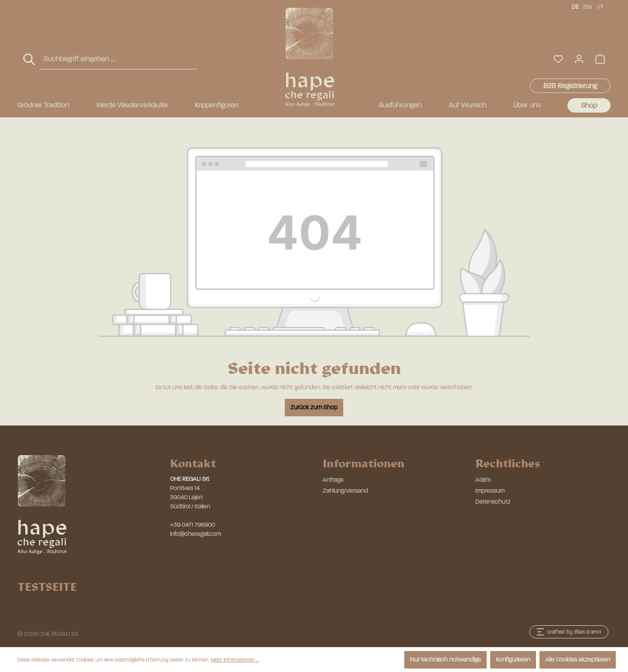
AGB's (483, 480)
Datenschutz (493, 502)
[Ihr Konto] (579, 59)
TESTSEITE (47, 586)
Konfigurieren (513, 660)
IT (602, 6)
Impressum (490, 491)
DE (575, 6)
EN (588, 6)
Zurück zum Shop (314, 407)
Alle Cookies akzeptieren (578, 660)
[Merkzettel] (558, 59)
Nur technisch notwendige (445, 660)
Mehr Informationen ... (235, 660)
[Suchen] (30, 60)
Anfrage (333, 480)
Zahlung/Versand (345, 491)
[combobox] (118, 59)
